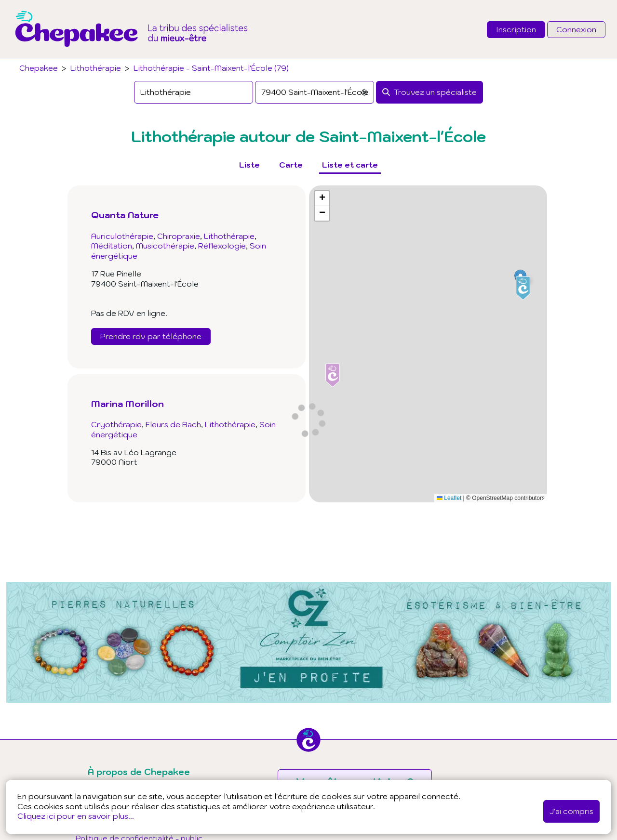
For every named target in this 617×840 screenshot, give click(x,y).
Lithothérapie (96, 68)
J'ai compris (571, 811)
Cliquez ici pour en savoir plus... (76, 816)
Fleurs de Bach (173, 424)
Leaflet (449, 498)
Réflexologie (222, 246)
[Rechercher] (429, 92)
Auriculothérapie (122, 236)
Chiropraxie (179, 236)
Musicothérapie (165, 246)
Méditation (112, 246)
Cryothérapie (116, 424)
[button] (523, 288)
